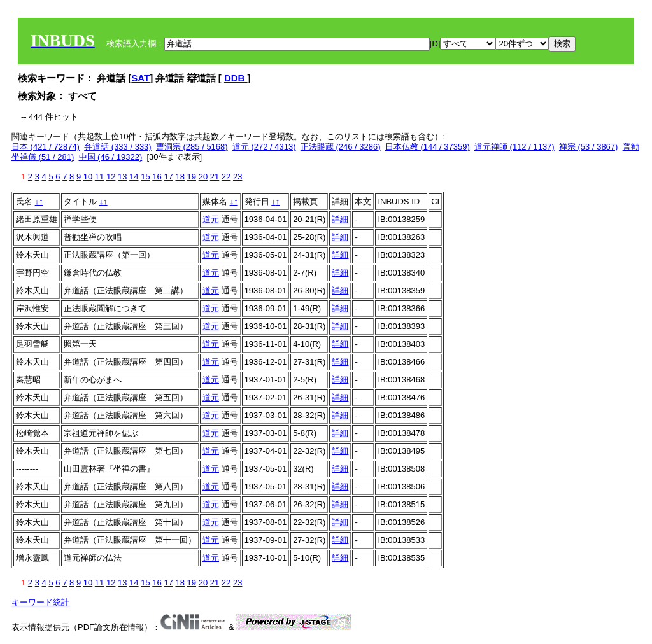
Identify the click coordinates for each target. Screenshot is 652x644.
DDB (236, 78)
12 (111, 177)
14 (134, 177)
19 (192, 177)
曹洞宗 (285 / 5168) (192, 147)
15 (145, 177)
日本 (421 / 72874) (46, 147)
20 (203, 177)
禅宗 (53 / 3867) (589, 147)
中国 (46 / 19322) (111, 157)
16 (157, 177)
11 (99, 177)
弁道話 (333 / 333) (118, 147)
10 (88, 177)
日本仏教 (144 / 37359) (428, 147)
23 (237, 177)
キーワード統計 (40, 602)
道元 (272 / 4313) (264, 147)
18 (180, 177)
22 (226, 177)
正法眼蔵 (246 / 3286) (341, 147)
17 (168, 177)
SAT (140, 78)
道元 (211, 219)
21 (215, 177)
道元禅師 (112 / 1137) (514, 147)
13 (122, 177)
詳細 (340, 219)
